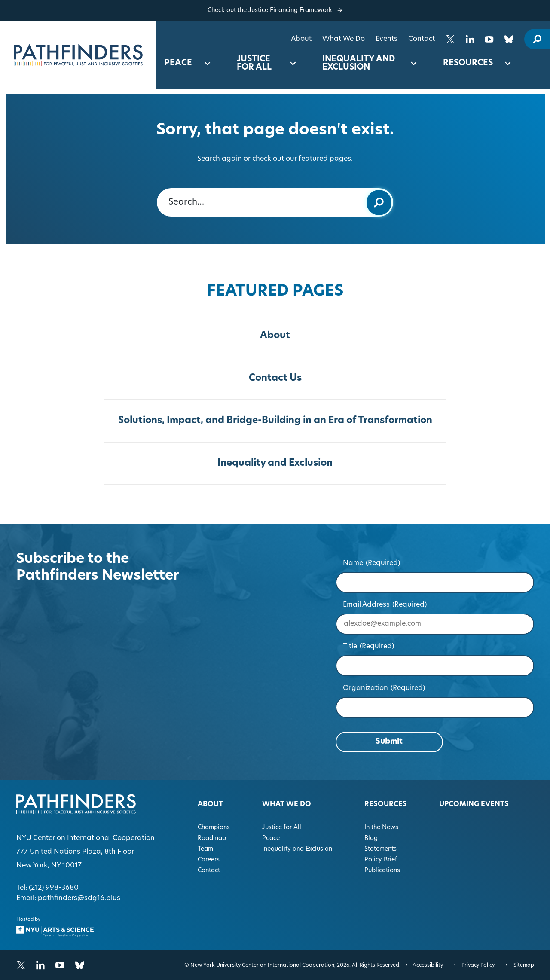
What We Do (344, 39)
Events (387, 39)
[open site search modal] (537, 39)
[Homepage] (78, 55)
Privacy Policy (478, 965)
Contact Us (275, 378)
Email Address (385, 605)
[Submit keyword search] (379, 202)
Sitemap (524, 965)
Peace (178, 63)
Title (368, 647)
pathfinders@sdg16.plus (79, 898)
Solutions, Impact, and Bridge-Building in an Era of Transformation (275, 421)
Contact (422, 39)
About (301, 39)
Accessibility (428, 965)
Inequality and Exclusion (359, 64)
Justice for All (254, 64)
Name (371, 563)
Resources (468, 63)
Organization (384, 688)
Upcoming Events (474, 804)
